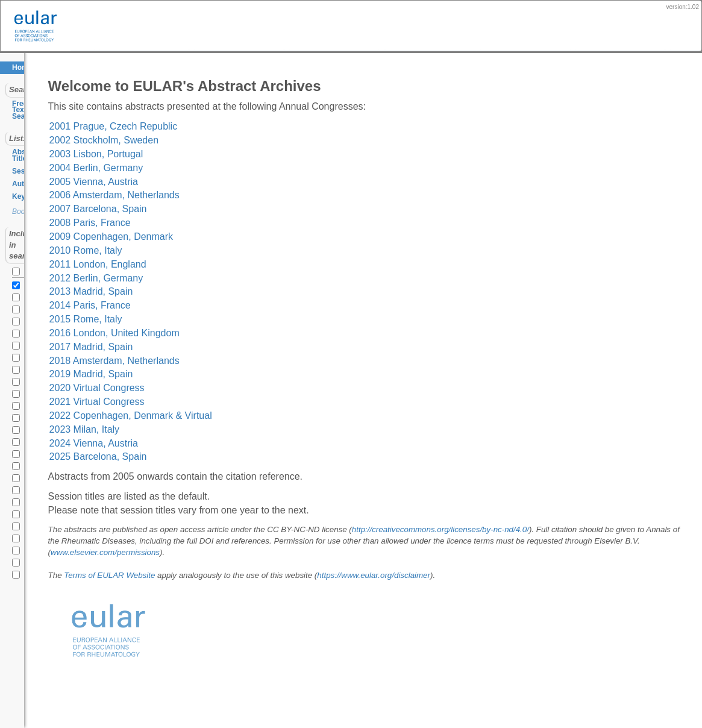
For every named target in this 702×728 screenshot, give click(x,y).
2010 (18, 423)
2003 (18, 507)
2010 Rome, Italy (164, 250)
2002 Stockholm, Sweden (182, 140)
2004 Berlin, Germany (175, 168)
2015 (18, 363)
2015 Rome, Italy (164, 319)
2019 (18, 315)
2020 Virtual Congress (175, 388)
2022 (18, 278)
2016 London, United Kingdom (193, 333)
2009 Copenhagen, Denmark (190, 237)
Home (22, 67)
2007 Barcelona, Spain (177, 209)
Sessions (28, 152)
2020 (18, 303)
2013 (18, 387)
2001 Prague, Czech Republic (192, 126)
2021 (18, 290)
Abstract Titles (37, 139)
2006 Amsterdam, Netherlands (193, 195)
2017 (18, 339)
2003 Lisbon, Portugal (175, 154)
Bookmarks (30, 192)
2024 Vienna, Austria (172, 443)
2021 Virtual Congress (175, 402)
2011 (18, 411)
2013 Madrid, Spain (170, 291)
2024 (18, 254)
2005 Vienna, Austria (172, 182)
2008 (18, 447)
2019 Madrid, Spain (170, 374)
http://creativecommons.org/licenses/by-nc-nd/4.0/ (519, 529)
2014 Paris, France (168, 305)
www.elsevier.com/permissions (329, 552)
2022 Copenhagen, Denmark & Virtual (209, 416)
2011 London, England (176, 264)
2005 (18, 483)
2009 (18, 435)
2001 (18, 532)
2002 (18, 519)
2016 (18, 351)
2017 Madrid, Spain (170, 347)
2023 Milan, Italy (163, 429)
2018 (18, 327)
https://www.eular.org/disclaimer (453, 575)
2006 (18, 471)
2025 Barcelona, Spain (177, 457)
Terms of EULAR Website (188, 575)
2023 (18, 266)
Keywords (29, 177)
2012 (18, 399)
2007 (18, 459)
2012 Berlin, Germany (175, 278)
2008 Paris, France (168, 223)
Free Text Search (41, 104)
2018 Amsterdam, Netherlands (193, 361)
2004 (18, 495)
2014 (18, 375)
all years (32, 228)
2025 (18, 242)
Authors (26, 164)
